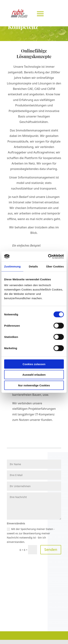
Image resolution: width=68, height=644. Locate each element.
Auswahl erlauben (34, 375)
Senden (51, 549)
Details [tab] (33, 266)
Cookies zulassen (34, 364)
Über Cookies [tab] (55, 266)
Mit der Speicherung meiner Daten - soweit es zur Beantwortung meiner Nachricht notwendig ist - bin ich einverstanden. (31, 535)
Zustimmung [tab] (12, 266)
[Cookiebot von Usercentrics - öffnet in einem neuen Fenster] (48, 256)
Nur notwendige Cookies (34, 385)
